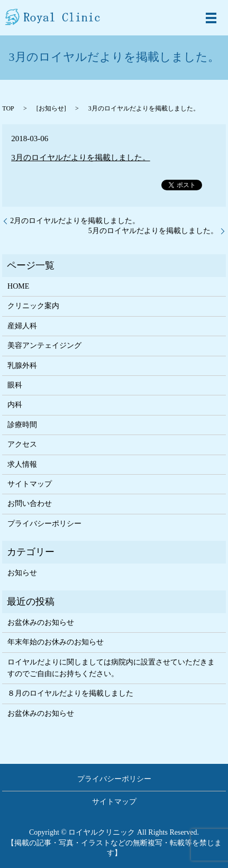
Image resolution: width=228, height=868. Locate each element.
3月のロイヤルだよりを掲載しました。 (81, 158)
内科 (15, 405)
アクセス (22, 444)
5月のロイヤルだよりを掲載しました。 (153, 231)
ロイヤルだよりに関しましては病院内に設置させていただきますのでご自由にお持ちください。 (111, 668)
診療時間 (22, 425)
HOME (18, 286)
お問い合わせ (30, 504)
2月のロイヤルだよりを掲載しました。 (75, 221)
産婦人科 (22, 326)
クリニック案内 (33, 306)
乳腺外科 (22, 366)
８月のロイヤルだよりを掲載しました (70, 693)
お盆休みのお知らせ (41, 622)
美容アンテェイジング (44, 345)
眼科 (15, 385)
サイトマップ (30, 484)
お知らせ (51, 108)
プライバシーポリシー (44, 524)
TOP (8, 108)
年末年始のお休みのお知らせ (56, 642)
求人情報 (22, 464)
